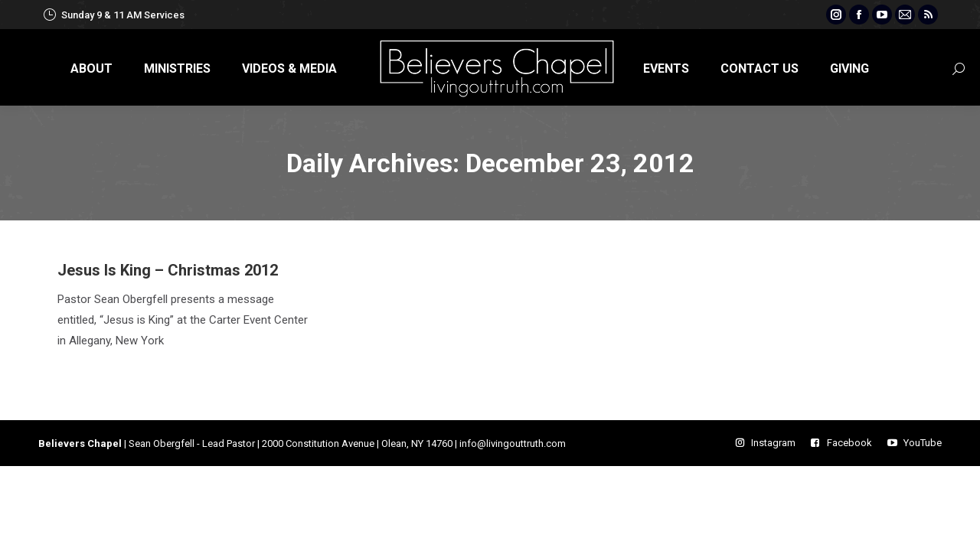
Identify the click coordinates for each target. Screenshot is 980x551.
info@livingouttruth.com (513, 443)
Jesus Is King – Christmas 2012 (168, 270)
